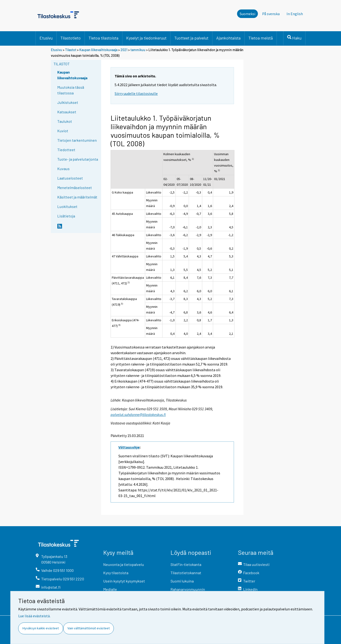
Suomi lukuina (182, 581)
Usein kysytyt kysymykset (124, 581)
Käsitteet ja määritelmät (77, 197)
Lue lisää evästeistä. (34, 616)
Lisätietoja (66, 216)
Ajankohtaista (228, 38)
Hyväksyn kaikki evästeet (41, 628)
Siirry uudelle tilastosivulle (136, 93)
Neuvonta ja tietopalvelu (124, 564)
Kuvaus (63, 169)
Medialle (110, 589)
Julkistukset (68, 102)
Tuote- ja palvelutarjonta (78, 159)
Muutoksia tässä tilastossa (71, 90)
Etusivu (46, 38)
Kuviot (63, 131)
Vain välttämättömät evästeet (89, 628)
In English (295, 14)
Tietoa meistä (261, 38)
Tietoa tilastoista (103, 38)
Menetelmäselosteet (75, 187)
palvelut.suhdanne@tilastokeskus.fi (138, 415)
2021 (124, 50)
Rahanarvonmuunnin (188, 589)
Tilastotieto (71, 38)
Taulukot (65, 121)
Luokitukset (67, 206)
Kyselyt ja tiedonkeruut (146, 38)
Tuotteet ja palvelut (191, 38)
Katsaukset (67, 112)
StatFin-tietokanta (186, 564)
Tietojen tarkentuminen (77, 140)
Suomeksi (247, 14)
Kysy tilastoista (116, 573)
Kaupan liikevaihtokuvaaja (98, 50)
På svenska (271, 14)
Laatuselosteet (70, 178)
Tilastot (71, 50)
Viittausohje (129, 447)
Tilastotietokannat (186, 573)
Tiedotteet (66, 150)
